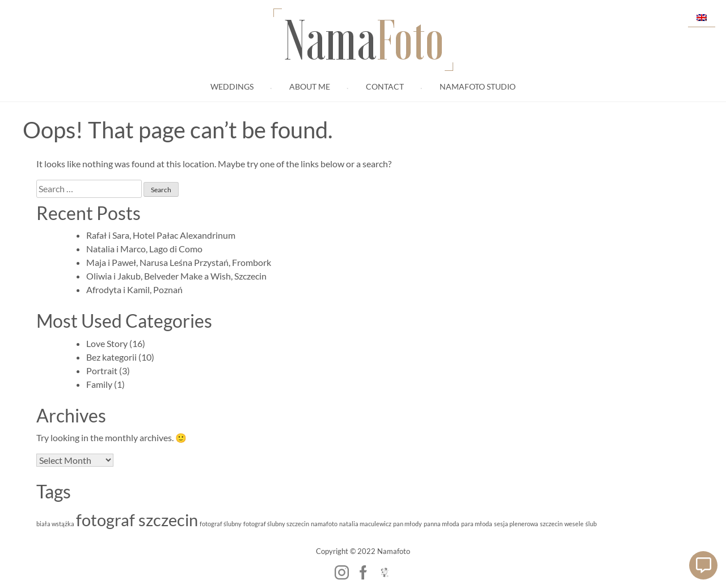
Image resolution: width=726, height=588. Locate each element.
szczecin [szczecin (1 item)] (551, 524)
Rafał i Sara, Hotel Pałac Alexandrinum (161, 235)
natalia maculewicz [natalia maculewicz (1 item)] (365, 524)
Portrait (102, 371)
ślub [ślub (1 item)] (591, 524)
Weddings (232, 87)
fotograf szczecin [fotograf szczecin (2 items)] (137, 520)
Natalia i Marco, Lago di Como (144, 249)
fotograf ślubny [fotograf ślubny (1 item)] (221, 524)
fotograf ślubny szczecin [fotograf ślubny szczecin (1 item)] (276, 524)
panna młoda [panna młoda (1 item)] (442, 524)
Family (99, 384)
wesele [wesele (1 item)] (574, 524)
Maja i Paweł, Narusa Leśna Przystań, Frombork (179, 262)
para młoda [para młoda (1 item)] (477, 524)
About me (310, 87)
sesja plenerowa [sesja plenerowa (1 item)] (516, 524)
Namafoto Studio (478, 87)
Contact (385, 87)
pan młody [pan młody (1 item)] (408, 524)
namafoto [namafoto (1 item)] (324, 524)
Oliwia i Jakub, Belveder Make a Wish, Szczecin (176, 276)
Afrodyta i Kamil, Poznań (134, 289)
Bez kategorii (111, 357)
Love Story (107, 343)
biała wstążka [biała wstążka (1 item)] (55, 524)
